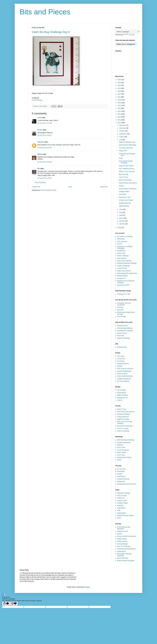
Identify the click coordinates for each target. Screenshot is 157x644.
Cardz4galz (121, 471)
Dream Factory (122, 333)
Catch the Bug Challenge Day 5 (51, 32)
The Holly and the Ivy (126, 148)
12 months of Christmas (125, 236)
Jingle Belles (121, 508)
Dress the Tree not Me (126, 166)
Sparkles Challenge (124, 338)
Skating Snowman (125, 203)
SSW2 (119, 460)
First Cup (120, 307)
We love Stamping (123, 381)
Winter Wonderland (125, 180)
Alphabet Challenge (124, 493)
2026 (119, 80)
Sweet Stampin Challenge (126, 561)
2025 (119, 83)
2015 (119, 111)
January (122, 224)
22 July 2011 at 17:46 (44, 123)
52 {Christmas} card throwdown (124, 528)
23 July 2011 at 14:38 (44, 162)
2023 (119, 88)
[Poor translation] (14, 604)
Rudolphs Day (122, 347)
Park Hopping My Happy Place (127, 273)
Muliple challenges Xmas (127, 142)
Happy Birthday (124, 206)
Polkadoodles (122, 513)
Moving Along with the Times (126, 484)
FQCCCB (120, 310)
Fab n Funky (121, 447)
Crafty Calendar (122, 541)
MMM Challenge (122, 395)
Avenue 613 (121, 359)
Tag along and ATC (123, 285)
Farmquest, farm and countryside (124, 304)
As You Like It (122, 469)
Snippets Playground (124, 379)
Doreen (40, 130)
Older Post (104, 187)
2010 (119, 228)
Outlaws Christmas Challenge (127, 263)
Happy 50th (123, 151)
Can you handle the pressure (127, 536)
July (121, 140)
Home (70, 187)
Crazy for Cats (122, 501)
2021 (119, 94)
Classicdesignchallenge (125, 328)
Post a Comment (40, 182)
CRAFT (120, 474)
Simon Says (121, 455)
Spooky (121, 186)
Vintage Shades (124, 192)
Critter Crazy (121, 253)
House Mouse (122, 393)
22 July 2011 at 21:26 (44, 148)
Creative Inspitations (124, 443)
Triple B (120, 400)
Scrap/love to (121, 278)
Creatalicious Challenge (125, 331)
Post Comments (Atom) (49, 190)
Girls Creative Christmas (125, 369)
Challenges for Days (124, 294)
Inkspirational (121, 551)
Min (39, 168)
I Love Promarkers (123, 450)
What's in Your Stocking (127, 171)
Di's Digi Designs (123, 544)
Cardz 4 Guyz (122, 409)
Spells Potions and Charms (128, 183)
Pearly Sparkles (122, 276)
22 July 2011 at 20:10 (44, 135)
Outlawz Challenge (123, 266)
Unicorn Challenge (123, 431)
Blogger (87, 587)
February (122, 221)
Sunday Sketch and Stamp (128, 189)
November (123, 128)
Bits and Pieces (45, 12)
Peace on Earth (122, 374)
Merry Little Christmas (124, 261)
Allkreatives (121, 239)
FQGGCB (120, 506)
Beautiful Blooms (123, 326)
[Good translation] (6, 604)
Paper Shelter (122, 452)
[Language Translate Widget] (128, 32)
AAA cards (121, 356)
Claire (39, 118)
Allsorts (120, 534)
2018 (119, 103)
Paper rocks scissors (124, 271)
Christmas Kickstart (123, 414)
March (122, 218)
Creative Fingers (123, 503)
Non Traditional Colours (127, 169)
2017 (119, 106)
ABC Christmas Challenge (126, 440)
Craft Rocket (121, 476)
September (123, 134)
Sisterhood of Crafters (124, 457)
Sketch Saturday (123, 558)
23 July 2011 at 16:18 (44, 178)
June (121, 209)
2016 (119, 108)
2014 (119, 114)
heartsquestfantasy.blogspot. (127, 549)
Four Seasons (122, 258)
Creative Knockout (123, 479)
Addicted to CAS (123, 531)
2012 (119, 120)
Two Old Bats (121, 317)
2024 (119, 85)
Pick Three (121, 336)
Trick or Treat (123, 177)
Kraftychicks (121, 482)
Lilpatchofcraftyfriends (124, 371)
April (121, 215)
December (123, 125)
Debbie (40, 154)
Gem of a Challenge (124, 546)
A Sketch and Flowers (126, 200)
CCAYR (120, 244)
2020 (119, 97)
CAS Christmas (122, 241)
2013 (119, 117)
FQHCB (120, 366)
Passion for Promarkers (125, 426)
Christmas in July (125, 197)
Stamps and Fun (123, 398)
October (122, 131)
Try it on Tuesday (123, 429)
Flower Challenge (123, 256)
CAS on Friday (122, 496)
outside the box (122, 268)
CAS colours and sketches (126, 412)
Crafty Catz (121, 498)
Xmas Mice (123, 194)
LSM (119, 510)
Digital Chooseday (123, 419)
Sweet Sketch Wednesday (128, 145)
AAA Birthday (121, 390)
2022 (119, 91)
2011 (119, 123)
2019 (119, 100)
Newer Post (36, 187)
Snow (121, 158)
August (122, 137)
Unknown (41, 142)
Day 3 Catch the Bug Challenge (126, 162)
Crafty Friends (122, 539)
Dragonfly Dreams (123, 364)
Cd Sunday (121, 361)
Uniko (119, 518)
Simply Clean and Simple (125, 516)
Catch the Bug (37, 100)
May (121, 212)
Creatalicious (121, 251)
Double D (120, 445)
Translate (129, 35)
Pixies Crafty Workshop (125, 376)
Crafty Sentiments (123, 417)
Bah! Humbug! (124, 174)
